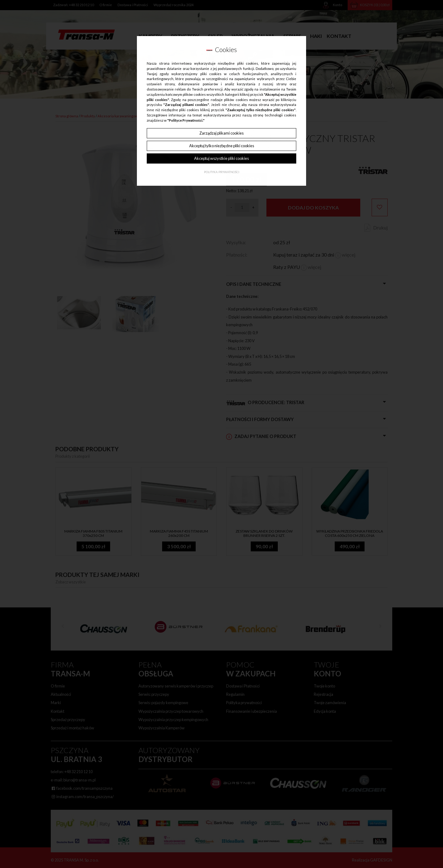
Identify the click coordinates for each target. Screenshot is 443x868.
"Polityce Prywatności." (186, 120)
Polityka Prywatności (222, 172)
